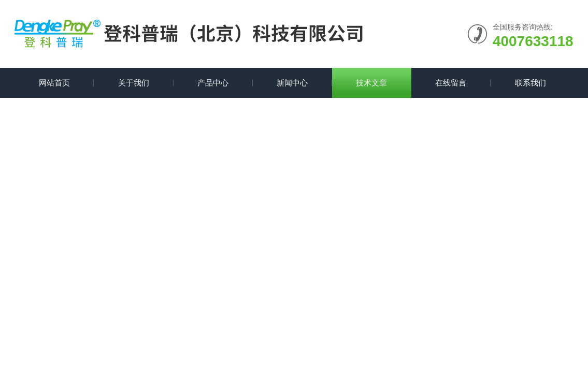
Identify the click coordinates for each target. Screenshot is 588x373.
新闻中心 (292, 83)
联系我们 (530, 83)
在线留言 (451, 83)
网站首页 (54, 83)
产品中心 (213, 83)
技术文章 (371, 83)
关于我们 (134, 83)
